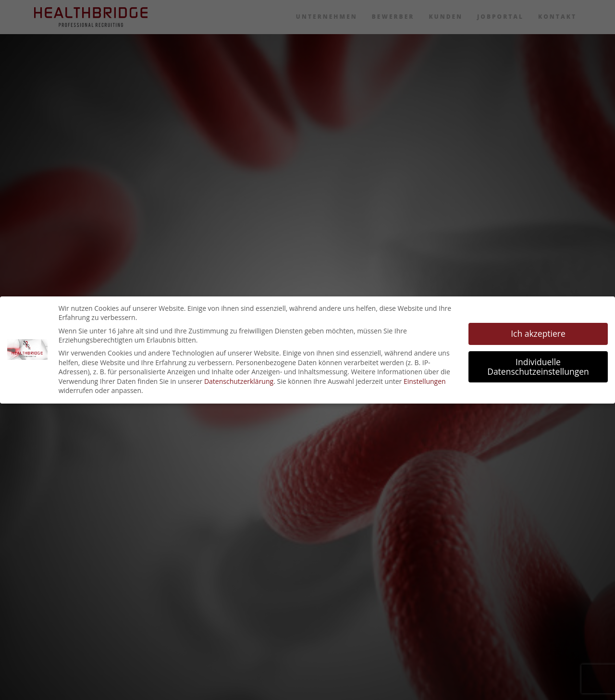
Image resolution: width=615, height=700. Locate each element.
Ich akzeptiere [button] (538, 333)
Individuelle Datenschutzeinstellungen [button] (538, 367)
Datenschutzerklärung (239, 381)
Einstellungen (425, 381)
